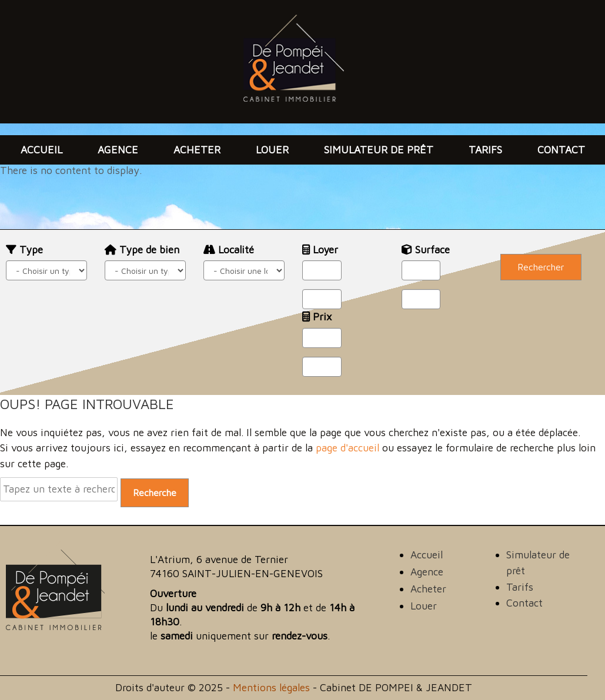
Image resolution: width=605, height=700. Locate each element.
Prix (317, 316)
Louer (272, 150)
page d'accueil (347, 448)
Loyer (320, 249)
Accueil (41, 150)
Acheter (197, 150)
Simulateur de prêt (379, 150)
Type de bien (142, 249)
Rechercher (541, 267)
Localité (229, 249)
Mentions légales (271, 687)
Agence (118, 150)
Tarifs (485, 150)
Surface (426, 249)
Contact (561, 150)
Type (24, 249)
